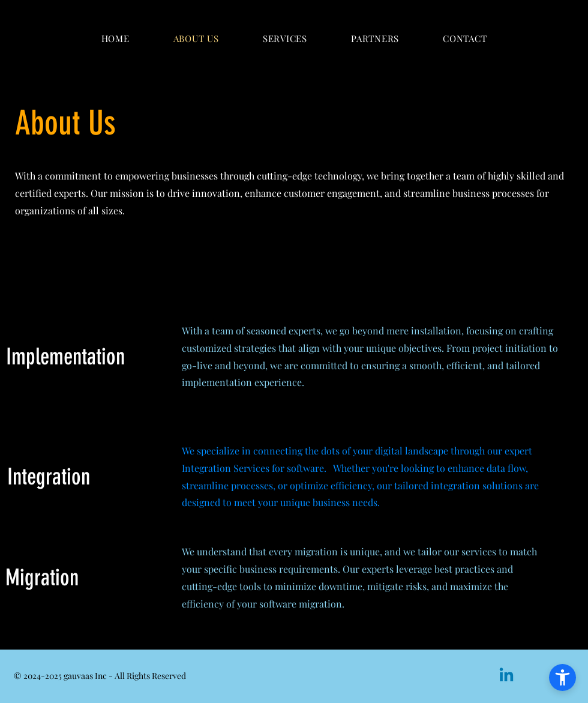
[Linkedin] (506, 676)
